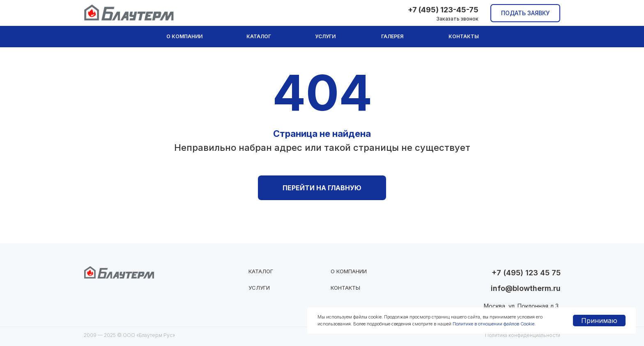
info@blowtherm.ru (526, 288)
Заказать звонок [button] (457, 19)
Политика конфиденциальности (523, 335)
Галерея (392, 36)
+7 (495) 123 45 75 (526, 273)
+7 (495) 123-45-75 (443, 10)
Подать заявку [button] (525, 13)
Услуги (325, 36)
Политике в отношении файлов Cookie (493, 324)
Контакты (464, 36)
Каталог (259, 36)
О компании (184, 36)
